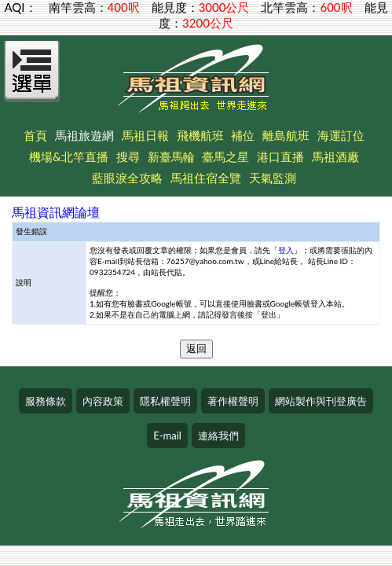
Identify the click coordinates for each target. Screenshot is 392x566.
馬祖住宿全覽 (206, 178)
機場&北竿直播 (69, 156)
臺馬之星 (225, 156)
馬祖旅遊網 (84, 135)
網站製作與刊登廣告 (321, 401)
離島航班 (286, 135)
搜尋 (128, 156)
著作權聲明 (233, 401)
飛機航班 (200, 135)
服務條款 (46, 401)
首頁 (35, 135)
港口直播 (280, 156)
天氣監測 (273, 178)
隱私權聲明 (165, 401)
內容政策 (103, 401)
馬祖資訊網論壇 (56, 212)
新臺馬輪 (171, 156)
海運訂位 (341, 135)
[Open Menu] (32, 80)
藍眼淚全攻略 (127, 178)
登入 (286, 250)
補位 (243, 135)
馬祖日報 (145, 135)
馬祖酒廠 (335, 156)
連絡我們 (218, 436)
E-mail (167, 436)
